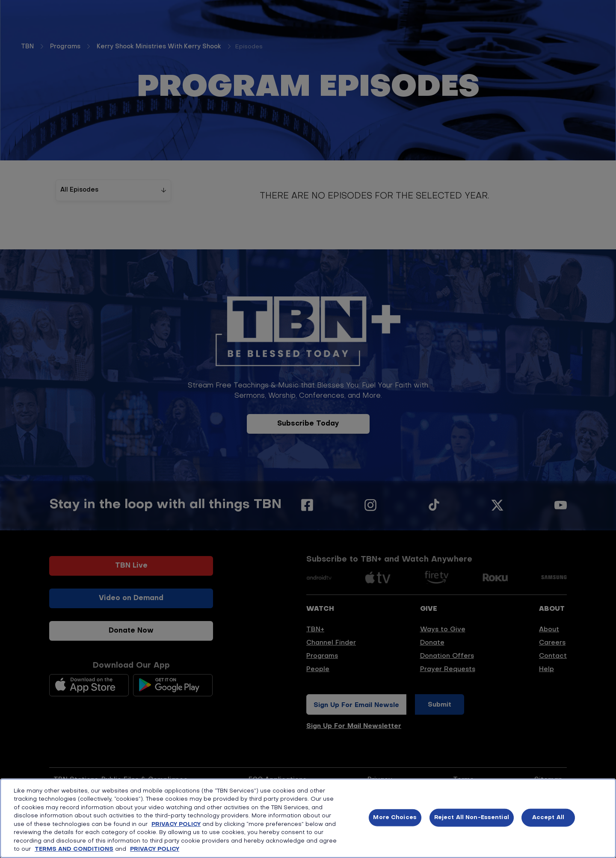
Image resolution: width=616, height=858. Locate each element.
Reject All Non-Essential (472, 818)
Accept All (548, 818)
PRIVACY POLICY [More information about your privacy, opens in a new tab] (155, 849)
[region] (308, 818)
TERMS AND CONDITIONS (74, 849)
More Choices (395, 818)
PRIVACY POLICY (176, 824)
